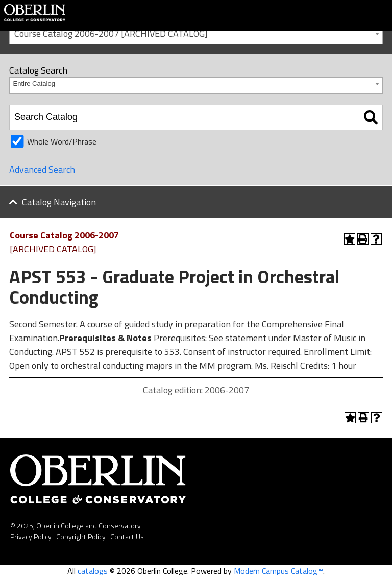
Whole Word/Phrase (62, 141)
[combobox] (196, 33)
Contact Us (127, 536)
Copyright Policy (81, 536)
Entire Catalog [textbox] (34, 83)
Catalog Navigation (59, 202)
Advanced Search (42, 169)
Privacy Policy (31, 536)
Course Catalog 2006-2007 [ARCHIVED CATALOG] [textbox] (111, 33)
